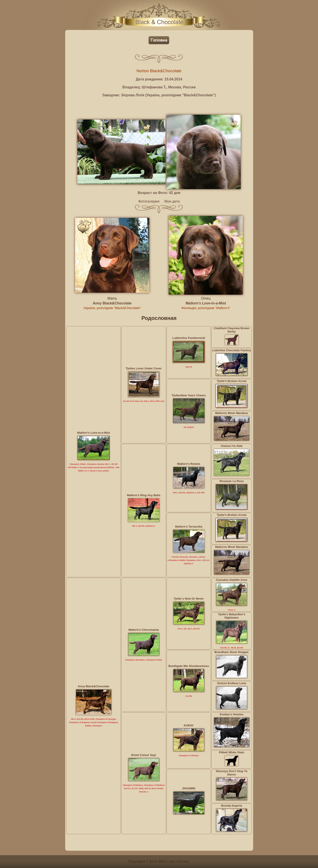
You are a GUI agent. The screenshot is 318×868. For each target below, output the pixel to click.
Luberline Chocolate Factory (232, 350)
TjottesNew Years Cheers (189, 395)
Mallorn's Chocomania (144, 630)
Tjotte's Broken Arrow (232, 381)
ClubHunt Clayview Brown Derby (232, 330)
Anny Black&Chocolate (112, 303)
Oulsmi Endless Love (232, 683)
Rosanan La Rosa (232, 481)
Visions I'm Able (232, 446)
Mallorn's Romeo (189, 464)
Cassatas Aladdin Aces (232, 580)
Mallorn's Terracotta (189, 527)
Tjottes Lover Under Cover (144, 368)
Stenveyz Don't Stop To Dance (232, 773)
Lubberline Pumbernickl (189, 338)
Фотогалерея (149, 201)
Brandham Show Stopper (232, 652)
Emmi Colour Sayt (144, 755)
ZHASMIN (189, 788)
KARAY (189, 725)
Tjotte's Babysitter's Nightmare (232, 616)
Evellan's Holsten (232, 714)
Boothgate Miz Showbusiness (189, 666)
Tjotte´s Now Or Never (189, 599)
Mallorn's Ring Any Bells (144, 495)
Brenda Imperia (232, 806)
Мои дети (172, 201)
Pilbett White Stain (232, 752)
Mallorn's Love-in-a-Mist (206, 303)
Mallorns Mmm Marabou (232, 413)
